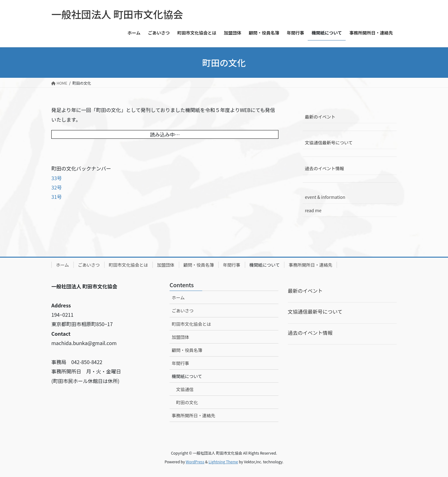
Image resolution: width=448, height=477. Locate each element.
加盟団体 (166, 265)
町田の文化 (187, 402)
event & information (325, 197)
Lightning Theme (223, 462)
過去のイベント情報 (324, 168)
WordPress (195, 462)
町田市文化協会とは (128, 265)
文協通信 (185, 389)
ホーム (63, 265)
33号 (57, 178)
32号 (57, 187)
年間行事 (232, 265)
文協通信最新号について (329, 143)
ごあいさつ (89, 265)
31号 (57, 197)
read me (313, 210)
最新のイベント (320, 117)
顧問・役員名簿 (199, 265)
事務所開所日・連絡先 (310, 265)
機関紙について (265, 265)
